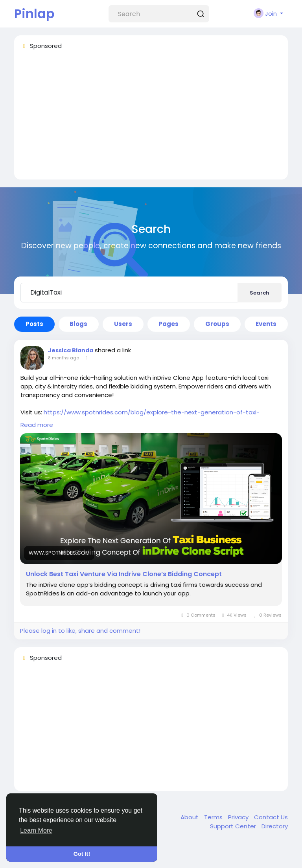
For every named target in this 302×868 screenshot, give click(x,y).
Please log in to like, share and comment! (80, 631)
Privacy (239, 817)
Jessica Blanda (71, 350)
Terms (214, 817)
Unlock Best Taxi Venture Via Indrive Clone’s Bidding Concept (124, 574)
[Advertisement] (151, 118)
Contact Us (271, 817)
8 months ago (64, 358)
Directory (275, 826)
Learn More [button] (36, 830)
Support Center (234, 826)
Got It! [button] (82, 854)
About (190, 817)
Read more (37, 425)
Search (260, 293)
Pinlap (34, 14)
